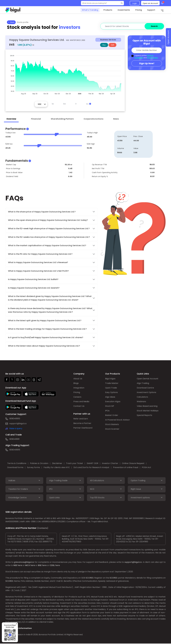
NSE (15, 565)
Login (135, 3)
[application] (65, 74)
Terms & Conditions (17, 463)
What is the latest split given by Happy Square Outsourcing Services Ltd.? (45, 321)
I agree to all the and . (146, 57)
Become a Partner (82, 423)
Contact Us (79, 406)
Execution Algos (113, 401)
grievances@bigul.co (24, 562)
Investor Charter (110, 463)
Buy (104, 45)
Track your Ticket (75, 463)
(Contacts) (43, 528)
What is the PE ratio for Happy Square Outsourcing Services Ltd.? (40, 254)
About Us (78, 379)
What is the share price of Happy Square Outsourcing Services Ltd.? (42, 212)
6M (64, 104)
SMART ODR (92, 463)
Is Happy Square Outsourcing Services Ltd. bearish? (34, 288)
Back (11, 22)
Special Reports (144, 415)
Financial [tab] (36, 119)
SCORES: (90, 578)
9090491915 (15, 450)
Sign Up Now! (147, 63)
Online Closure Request (133, 463)
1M (53, 104)
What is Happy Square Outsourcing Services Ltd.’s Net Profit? (38, 271)
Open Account (168, 37)
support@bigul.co (18, 424)
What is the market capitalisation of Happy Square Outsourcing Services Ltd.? (47, 245)
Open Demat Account (148, 379)
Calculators (142, 397)
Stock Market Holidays (148, 411)
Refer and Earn (81, 419)
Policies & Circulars (39, 463)
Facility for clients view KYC (57, 467)
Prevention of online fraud (126, 467)
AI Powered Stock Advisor (118, 420)
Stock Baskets (112, 424)
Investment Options (146, 392)
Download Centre (145, 388)
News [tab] (116, 119)
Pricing (139, 10)
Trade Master (112, 383)
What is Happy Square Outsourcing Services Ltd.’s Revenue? (38, 262)
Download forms (15, 467)
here (20, 565)
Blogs (76, 383)
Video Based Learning (147, 406)
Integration (79, 388)
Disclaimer (57, 463)
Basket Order (112, 415)
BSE (40, 565)
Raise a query (16, 428)
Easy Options (111, 392)
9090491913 (15, 419)
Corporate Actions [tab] (93, 119)
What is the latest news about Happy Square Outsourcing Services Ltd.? (44, 346)
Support (151, 10)
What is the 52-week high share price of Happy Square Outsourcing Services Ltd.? (49, 229)
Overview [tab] (11, 119)
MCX (28, 565)
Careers (77, 397)
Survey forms (33, 467)
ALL (89, 104)
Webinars (141, 401)
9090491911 (14, 439)
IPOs (107, 411)
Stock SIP (110, 406)
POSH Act (146, 467)
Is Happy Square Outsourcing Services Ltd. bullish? (33, 279)
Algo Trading (143, 383)
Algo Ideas (110, 397)
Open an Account (150, 3)
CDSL (52, 565)
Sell (112, 45)
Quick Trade (111, 388)
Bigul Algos (110, 379)
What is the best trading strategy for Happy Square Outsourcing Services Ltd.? (48, 329)
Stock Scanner (112, 429)
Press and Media (81, 401)
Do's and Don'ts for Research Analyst (91, 467)
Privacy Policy (152, 58)
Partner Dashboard (83, 428)
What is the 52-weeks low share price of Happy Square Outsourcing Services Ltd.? (49, 237)
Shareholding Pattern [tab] (62, 119)
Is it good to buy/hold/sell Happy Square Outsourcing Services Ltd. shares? (46, 337)
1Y (76, 104)
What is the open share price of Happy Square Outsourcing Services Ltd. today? (48, 220)
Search (154, 26)
